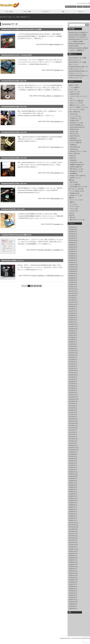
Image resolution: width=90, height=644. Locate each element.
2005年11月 (72, 575)
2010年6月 (72, 459)
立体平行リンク (74, 178)
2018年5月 (72, 280)
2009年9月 (72, 478)
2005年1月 (72, 597)
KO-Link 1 (73, 134)
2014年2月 (72, 366)
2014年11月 (72, 353)
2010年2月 (72, 467)
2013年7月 (72, 379)
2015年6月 (72, 337)
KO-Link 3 (41, 250)
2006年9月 (72, 556)
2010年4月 (72, 463)
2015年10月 (72, 329)
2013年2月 (72, 390)
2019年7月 (72, 249)
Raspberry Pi (74, 193)
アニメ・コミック (75, 200)
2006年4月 (72, 567)
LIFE (70, 215)
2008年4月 (72, 514)
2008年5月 (72, 512)
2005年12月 (72, 573)
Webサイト (72, 85)
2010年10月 (72, 450)
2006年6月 (72, 562)
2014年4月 (72, 362)
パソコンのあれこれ (76, 191)
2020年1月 (72, 247)
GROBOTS (73, 129)
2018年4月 (72, 282)
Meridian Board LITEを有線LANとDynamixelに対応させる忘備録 (21, 29)
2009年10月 (72, 476)
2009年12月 (72, 472)
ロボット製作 (73, 112)
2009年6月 (72, 485)
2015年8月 (72, 333)
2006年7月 (72, 560)
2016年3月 (72, 318)
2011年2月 (72, 441)
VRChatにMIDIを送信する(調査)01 (79, 48)
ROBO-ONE (50, 276)
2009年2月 (72, 494)
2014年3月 (72, 364)
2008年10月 (72, 501)
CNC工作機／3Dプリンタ (77, 187)
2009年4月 (72, 489)
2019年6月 (72, 251)
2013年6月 (72, 382)
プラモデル (73, 211)
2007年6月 (72, 536)
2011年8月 (72, 428)
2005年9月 (72, 580)
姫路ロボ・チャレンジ (76, 105)
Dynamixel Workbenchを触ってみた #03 (14, 132)
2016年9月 (72, 307)
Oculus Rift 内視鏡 (75, 125)
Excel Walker (74, 147)
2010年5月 (72, 461)
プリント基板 (74, 184)
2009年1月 (72, 496)
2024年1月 (72, 227)
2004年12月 (72, 600)
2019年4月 (72, 256)
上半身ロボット (49, 96)
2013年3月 (72, 388)
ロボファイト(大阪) (75, 101)
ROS (43, 96)
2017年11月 (72, 291)
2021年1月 (72, 238)
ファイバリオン (74, 116)
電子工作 (72, 182)
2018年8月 (72, 274)
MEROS (72, 138)
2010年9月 (72, 452)
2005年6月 (72, 586)
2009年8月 (72, 481)
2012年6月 (72, 408)
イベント (72, 90)
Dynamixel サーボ (59, 44)
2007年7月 (72, 534)
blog (63, 11)
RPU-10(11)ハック (75, 169)
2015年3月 (72, 344)
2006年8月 (72, 558)
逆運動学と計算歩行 (76, 165)
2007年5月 (72, 538)
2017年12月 (72, 289)
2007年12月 (72, 523)
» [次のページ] (40, 286)
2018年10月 (72, 269)
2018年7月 (72, 276)
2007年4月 (72, 540)
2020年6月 (72, 245)
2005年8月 (72, 582)
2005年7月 (72, 584)
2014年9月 (72, 357)
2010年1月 (72, 470)
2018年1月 (72, 287)
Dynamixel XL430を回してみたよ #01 (13, 209)
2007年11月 (72, 525)
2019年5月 (72, 254)
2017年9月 (72, 296)
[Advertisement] (79, 625)
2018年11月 (72, 267)
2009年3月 (72, 492)
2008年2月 (72, 518)
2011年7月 (72, 430)
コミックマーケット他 (76, 109)
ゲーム (72, 204)
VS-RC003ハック (49, 250)
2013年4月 (72, 386)
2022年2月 (72, 229)
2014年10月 (72, 355)
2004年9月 (72, 604)
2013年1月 (72, 393)
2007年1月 (72, 547)
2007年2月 (72, 545)
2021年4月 (72, 234)
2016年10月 (72, 304)
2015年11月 (72, 326)
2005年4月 (72, 591)
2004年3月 (72, 608)
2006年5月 (72, 564)
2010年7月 (72, 456)
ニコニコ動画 (74, 87)
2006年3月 (72, 569)
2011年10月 (72, 423)
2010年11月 (72, 448)
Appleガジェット (75, 195)
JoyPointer (73, 149)
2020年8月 (72, 243)
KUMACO (73, 120)
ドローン (72, 209)
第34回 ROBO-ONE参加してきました (13, 260)
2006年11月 (72, 551)
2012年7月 (72, 406)
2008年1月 (72, 520)
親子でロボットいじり (76, 220)
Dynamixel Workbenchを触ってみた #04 (14, 106)
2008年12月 (72, 498)
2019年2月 (72, 260)
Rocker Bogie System (76, 127)
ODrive (72, 158)
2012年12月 (72, 395)
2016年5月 (72, 315)
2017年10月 (72, 293)
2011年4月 (72, 437)
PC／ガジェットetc (74, 189)
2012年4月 (72, 412)
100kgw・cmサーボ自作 (77, 176)
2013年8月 (72, 377)
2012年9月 (72, 401)
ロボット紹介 (9, 11)
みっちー (81, 11)
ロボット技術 (27, 11)
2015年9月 (72, 331)
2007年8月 (72, 531)
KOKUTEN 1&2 (74, 140)
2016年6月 (72, 313)
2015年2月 (72, 346)
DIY (71, 213)
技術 (70, 180)
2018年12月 (72, 265)
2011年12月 (72, 419)
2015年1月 (72, 348)
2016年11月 (72, 302)
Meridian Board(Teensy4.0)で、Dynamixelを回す (17, 55)
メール (80, 7)
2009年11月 (72, 474)
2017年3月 (72, 300)
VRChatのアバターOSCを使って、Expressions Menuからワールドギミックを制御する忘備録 (79, 39)
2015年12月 (72, 324)
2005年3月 (72, 593)
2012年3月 (72, 415)
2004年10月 (72, 602)
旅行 (71, 217)
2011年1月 (72, 443)
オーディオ (73, 206)
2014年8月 (72, 359)
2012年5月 (72, 410)
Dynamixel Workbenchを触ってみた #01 (14, 183)
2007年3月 (72, 542)
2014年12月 (72, 351)
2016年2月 (72, 320)
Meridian (51, 44)
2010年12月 (72, 445)
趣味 (70, 198)
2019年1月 (72, 262)
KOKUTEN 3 (74, 136)
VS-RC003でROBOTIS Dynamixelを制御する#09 (16, 235)
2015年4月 (72, 342)
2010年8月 (72, 454)
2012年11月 (72, 397)
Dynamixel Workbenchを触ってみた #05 (14, 81)
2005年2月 (72, 595)
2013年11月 (72, 373)
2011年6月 (72, 432)
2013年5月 (72, 384)
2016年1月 (72, 322)
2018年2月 (72, 285)
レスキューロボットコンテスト (79, 96)
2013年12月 (72, 370)
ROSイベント (74, 92)
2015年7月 (72, 335)
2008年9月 (72, 503)
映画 (71, 202)
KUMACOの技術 (75, 167)
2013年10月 (72, 375)
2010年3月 (72, 465)
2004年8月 (72, 606)
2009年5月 (72, 487)
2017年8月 (72, 298)
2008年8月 (72, 505)
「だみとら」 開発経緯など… (77, 50)
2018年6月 (72, 278)
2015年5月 (72, 340)
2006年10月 (72, 553)
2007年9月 (72, 529)
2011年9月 (72, 426)
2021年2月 (72, 236)
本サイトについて (71, 7)
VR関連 (72, 145)
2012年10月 (72, 399)
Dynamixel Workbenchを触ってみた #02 (14, 158)
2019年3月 (72, 258)
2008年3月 (72, 516)
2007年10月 (72, 527)
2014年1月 (72, 368)
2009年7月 (72, 483)
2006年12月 (72, 549)
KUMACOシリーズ (75, 123)
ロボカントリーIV (75, 103)
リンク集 (86, 7)
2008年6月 (72, 509)
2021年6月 (72, 232)
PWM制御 (73, 173)
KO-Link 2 (73, 132)
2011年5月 (72, 434)
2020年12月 (72, 240)
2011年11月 (72, 421)
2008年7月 (72, 507)
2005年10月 (72, 578)
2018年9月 (72, 271)
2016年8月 (72, 309)
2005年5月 (72, 589)
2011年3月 (72, 439)
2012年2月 (72, 417)
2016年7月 (72, 311)
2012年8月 (72, 404)
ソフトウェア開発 (74, 143)
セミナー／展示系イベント (77, 107)
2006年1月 (72, 571)
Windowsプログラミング (77, 151)
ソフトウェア (45, 11)
